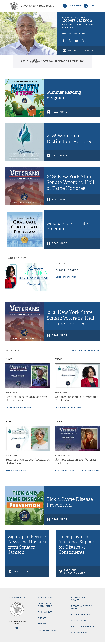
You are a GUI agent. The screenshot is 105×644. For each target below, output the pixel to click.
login (91, 7)
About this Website (83, 628)
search (91, 63)
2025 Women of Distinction (68, 409)
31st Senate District (77, 35)
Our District (28, 63)
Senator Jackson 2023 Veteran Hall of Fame (76, 463)
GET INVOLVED (79, 634)
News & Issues (46, 600)
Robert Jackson (77, 22)
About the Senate (48, 632)
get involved (74, 7)
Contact (82, 63)
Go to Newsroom (84, 352)
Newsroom (43, 63)
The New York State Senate (37, 7)
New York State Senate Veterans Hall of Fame (77, 472)
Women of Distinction (66, 279)
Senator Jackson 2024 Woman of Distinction (28, 463)
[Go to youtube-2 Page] (17, 629)
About (14, 63)
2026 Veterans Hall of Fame (19, 409)
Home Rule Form (81, 616)
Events (71, 63)
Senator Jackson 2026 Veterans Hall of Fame (27, 400)
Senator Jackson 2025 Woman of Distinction (77, 400)
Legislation (58, 63)
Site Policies (79, 622)
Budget (42, 620)
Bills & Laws (45, 614)
